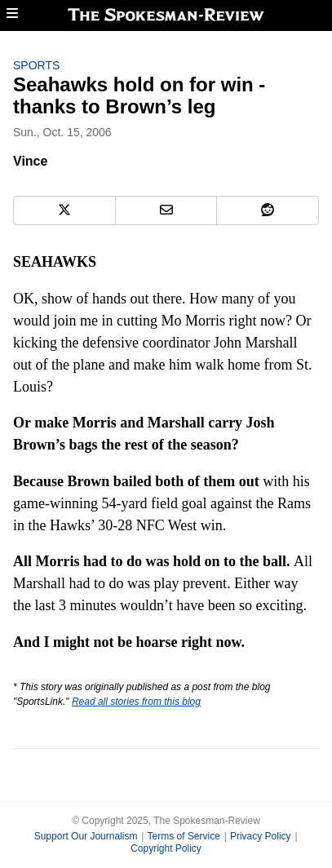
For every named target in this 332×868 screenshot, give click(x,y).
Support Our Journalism (86, 836)
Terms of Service (183, 836)
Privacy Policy (261, 836)
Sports (36, 65)
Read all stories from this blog (136, 702)
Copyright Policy (166, 848)
